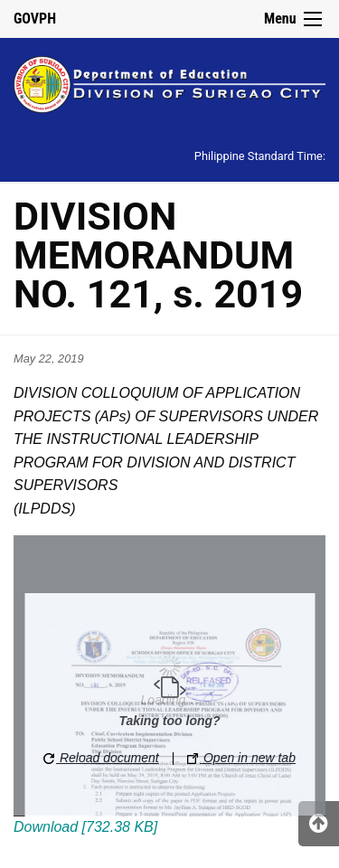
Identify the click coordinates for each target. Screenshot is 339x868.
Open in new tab (241, 758)
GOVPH (35, 19)
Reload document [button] (101, 758)
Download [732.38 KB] (85, 827)
